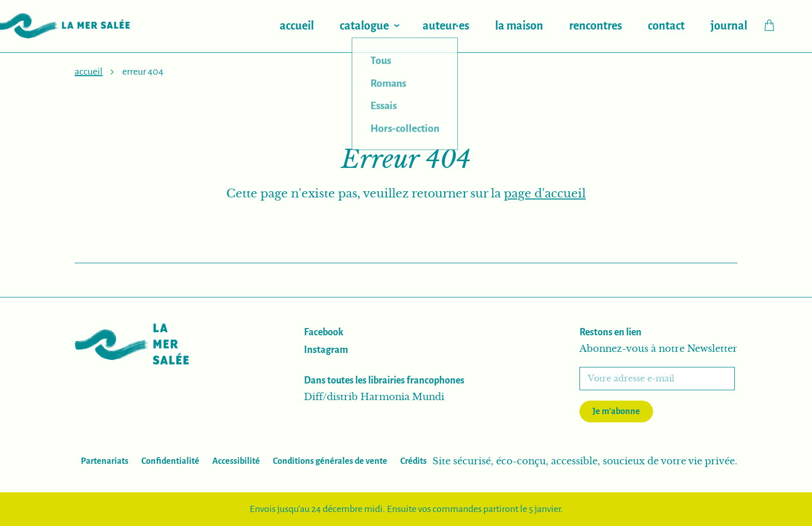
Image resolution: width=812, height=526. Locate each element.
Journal (729, 26)
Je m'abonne (616, 411)
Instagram (326, 350)
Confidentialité (170, 461)
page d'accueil (545, 194)
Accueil (297, 26)
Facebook (324, 332)
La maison (519, 26)
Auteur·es (446, 26)
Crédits (414, 461)
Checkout (774, 25)
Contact (666, 26)
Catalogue (364, 26)
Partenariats (105, 461)
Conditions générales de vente (330, 461)
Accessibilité (236, 461)
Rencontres (596, 26)
